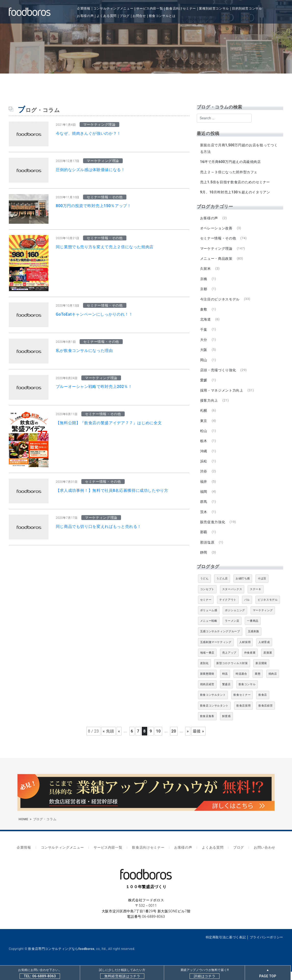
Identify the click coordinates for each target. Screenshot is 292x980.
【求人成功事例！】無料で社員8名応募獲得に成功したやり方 (112, 490)
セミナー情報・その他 (218, 240)
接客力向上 (209, 406)
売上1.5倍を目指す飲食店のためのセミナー (235, 183)
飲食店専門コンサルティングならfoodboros (61, 957)
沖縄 (204, 458)
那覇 (204, 541)
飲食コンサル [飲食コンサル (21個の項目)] (247, 694)
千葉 (204, 334)
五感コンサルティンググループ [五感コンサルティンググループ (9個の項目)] (220, 641)
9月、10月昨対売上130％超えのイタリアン (235, 193)
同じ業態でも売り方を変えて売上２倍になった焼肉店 (105, 247)
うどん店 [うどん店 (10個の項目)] (222, 589)
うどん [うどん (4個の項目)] (204, 589)
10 (158, 741)
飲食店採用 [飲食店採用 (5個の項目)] (243, 715)
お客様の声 (85, 16)
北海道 (206, 323)
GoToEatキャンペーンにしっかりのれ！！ (94, 314)
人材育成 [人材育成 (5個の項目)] (264, 652)
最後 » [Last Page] (198, 741)
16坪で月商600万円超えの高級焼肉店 (231, 162)
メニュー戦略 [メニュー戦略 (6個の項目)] (209, 631)
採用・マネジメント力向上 (222, 396)
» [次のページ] (188, 741)
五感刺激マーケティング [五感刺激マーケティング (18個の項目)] (216, 652)
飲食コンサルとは (162, 16)
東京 (204, 427)
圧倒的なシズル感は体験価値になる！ (91, 170)
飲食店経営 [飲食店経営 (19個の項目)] (266, 715)
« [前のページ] (119, 741)
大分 (204, 344)
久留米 (206, 271)
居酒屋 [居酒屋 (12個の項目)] (268, 663)
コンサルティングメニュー (113, 8)
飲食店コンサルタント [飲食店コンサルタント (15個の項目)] (214, 715)
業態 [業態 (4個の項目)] (258, 684)
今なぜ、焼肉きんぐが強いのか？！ (88, 133)
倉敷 (204, 313)
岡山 (204, 365)
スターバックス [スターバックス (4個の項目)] (232, 599)
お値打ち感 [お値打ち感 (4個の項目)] (243, 589)
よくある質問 (107, 16)
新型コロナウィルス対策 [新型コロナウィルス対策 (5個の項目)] (232, 673)
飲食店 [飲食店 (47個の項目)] (263, 705)
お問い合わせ (259, 857)
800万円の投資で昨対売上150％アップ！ (94, 206)
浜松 (204, 469)
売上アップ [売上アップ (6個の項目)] (229, 663)
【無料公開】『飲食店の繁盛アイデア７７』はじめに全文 (109, 423)
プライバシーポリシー (267, 946)
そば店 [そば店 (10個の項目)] (262, 589)
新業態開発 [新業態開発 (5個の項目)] (207, 684)
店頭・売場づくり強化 (218, 375)
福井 (204, 489)
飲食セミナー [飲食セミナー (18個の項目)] (242, 705)
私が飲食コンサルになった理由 (84, 351)
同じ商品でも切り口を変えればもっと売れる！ (99, 527)
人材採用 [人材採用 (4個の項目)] (245, 652)
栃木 (204, 448)
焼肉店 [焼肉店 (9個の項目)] (273, 684)
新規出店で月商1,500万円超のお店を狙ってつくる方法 (239, 148)
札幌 (204, 417)
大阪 (204, 354)
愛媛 (204, 385)
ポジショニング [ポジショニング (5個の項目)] (235, 620)
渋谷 (204, 479)
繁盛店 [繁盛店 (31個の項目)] (226, 694)
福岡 (204, 500)
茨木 (204, 521)
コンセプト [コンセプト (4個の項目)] (207, 599)
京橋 (204, 282)
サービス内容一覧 (150, 8)
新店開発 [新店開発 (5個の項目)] (261, 673)
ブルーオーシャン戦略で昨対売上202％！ (94, 387)
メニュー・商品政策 (217, 261)
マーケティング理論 (217, 251)
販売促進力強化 (213, 531)
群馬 (204, 510)
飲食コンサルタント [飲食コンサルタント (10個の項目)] (213, 705)
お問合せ (139, 16)
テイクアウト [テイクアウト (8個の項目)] (228, 610)
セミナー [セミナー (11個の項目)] (206, 610)
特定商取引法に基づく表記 (226, 946)
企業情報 (84, 8)
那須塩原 (208, 552)
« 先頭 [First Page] (109, 741)
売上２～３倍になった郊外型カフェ (229, 173)
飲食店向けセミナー (181, 8)
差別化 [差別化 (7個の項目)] (204, 673)
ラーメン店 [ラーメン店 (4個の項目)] (232, 631)
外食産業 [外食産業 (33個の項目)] (250, 663)
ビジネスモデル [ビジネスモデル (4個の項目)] (268, 610)
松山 (204, 437)
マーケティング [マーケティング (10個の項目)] (263, 620)
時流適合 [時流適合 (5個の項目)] (241, 684)
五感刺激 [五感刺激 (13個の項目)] (254, 641)
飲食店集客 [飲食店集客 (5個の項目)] (207, 726)
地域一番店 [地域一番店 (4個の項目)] (207, 663)
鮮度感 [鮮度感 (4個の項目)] (226, 726)
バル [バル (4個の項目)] (247, 610)
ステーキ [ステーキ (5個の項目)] (256, 599)
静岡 (204, 562)
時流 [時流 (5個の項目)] (225, 684)
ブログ (125, 16)
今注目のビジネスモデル (220, 302)
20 (174, 741)
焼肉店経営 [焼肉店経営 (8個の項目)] (207, 694)
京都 (204, 292)
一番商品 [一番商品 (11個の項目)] (253, 631)
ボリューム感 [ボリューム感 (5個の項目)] (209, 620)
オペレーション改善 (217, 230)
